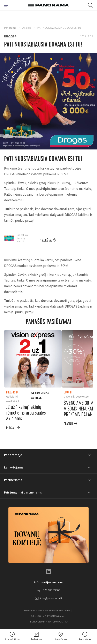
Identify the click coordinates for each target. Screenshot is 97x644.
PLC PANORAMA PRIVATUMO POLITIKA (49, 622)
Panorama (10, 28)
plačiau (11, 428)
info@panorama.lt (48, 598)
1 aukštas (46, 241)
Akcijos (27, 28)
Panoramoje (13, 455)
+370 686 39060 (48, 590)
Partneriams (13, 480)
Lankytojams (14, 467)
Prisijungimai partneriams (23, 492)
